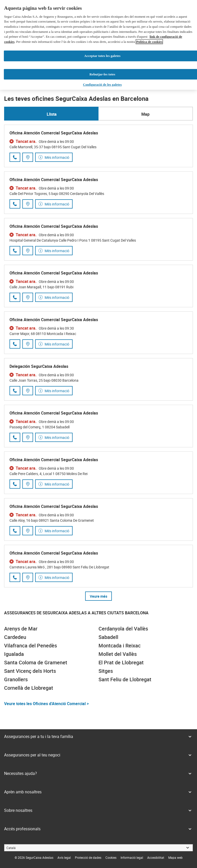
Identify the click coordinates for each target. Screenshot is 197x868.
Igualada (14, 654)
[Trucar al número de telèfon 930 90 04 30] (15, 577)
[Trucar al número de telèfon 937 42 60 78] (15, 297)
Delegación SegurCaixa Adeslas (39, 366)
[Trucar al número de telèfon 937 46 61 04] (15, 437)
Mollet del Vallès (118, 654)
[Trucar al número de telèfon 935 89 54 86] (15, 251)
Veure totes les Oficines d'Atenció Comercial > (46, 704)
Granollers (16, 679)
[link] (64, 857)
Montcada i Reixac (120, 645)
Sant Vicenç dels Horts (30, 671)
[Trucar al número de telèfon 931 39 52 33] (15, 484)
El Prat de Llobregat (121, 662)
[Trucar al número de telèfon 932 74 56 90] (15, 391)
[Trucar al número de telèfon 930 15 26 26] (15, 531)
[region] (98, 45)
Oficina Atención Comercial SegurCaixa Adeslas (54, 133)
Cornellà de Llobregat (29, 688)
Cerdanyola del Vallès (123, 629)
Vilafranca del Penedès (31, 645)
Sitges (106, 671)
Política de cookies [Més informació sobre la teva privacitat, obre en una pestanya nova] (149, 42)
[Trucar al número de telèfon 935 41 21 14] (15, 344)
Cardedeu (15, 637)
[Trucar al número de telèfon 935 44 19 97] (15, 157)
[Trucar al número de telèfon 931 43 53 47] (15, 204)
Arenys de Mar (21, 629)
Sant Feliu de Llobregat (125, 679)
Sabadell (108, 637)
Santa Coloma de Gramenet (36, 662)
